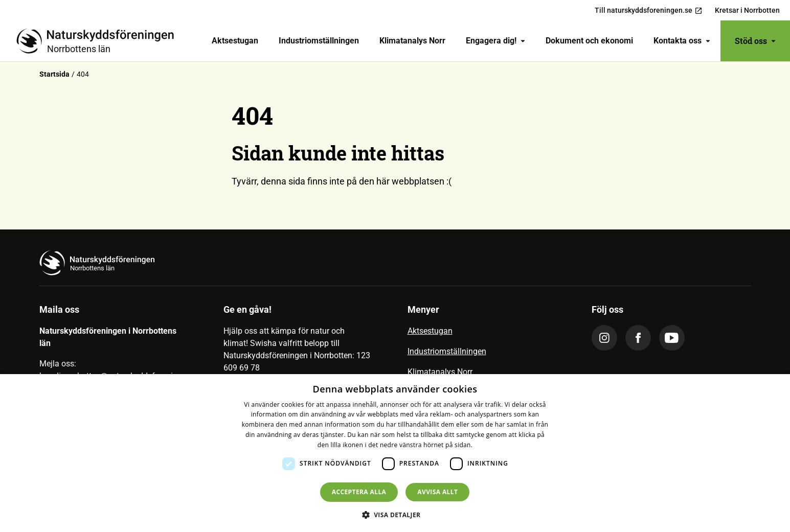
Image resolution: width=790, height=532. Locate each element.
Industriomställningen (319, 41)
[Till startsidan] (99, 41)
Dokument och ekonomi (589, 41)
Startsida (54, 74)
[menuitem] (235, 41)
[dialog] (395, 453)
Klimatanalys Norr (412, 41)
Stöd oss (755, 41)
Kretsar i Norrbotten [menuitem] (747, 10)
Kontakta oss (682, 41)
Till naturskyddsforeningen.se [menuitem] (649, 10)
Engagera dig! (495, 41)
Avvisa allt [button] (437, 492)
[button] (395, 515)
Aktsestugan (235, 41)
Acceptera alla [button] (359, 492)
